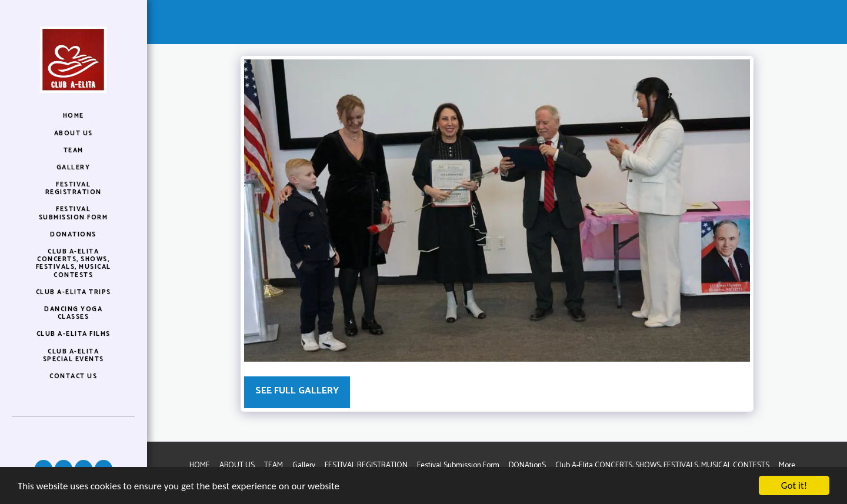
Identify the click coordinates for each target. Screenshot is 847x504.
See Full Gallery (297, 391)
